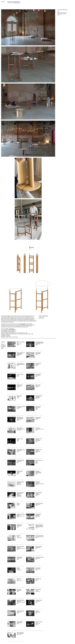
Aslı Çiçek (3, 2)
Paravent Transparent (39, 536)
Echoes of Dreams (20, 363)
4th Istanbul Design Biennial (20, 547)
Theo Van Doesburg (20, 611)
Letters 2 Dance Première (20, 472)
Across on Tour (38, 417)
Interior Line (19, 579)
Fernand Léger (19, 557)
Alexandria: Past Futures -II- (39, 439)
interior (3, 344)
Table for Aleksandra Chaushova (21, 601)
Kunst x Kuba (38, 568)
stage (2, 348)
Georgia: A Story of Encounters (39, 396)
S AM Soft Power (20, 385)
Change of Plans (20, 439)
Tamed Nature (38, 353)
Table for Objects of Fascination (20, 482)
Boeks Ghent (38, 385)
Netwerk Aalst (19, 396)
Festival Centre (38, 579)
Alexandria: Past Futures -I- (39, 450)
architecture (3, 345)
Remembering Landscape (38, 515)
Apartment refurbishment (38, 472)
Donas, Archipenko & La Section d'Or (21, 353)
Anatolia (37, 611)
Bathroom (19, 536)
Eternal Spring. (38, 374)
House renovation (20, 633)
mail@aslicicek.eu (17, 3)
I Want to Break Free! (21, 450)
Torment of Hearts (20, 374)
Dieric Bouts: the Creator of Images (20, 418)
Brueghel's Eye (19, 525)
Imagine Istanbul (20, 622)
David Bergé (23, 324)
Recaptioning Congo (20, 460)
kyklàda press (12, 329)
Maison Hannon (20, 428)
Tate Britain (38, 428)
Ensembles (19, 589)
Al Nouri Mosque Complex (39, 493)
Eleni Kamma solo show (39, 622)
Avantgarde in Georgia (21, 407)
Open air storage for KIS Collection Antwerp (20, 494)
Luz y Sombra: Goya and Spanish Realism (39, 342)
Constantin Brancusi (39, 503)
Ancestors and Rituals (40, 557)
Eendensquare (38, 363)
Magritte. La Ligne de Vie (21, 342)
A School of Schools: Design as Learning (39, 525)
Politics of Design (39, 546)
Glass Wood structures (38, 482)
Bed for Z (18, 503)
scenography (4, 346)
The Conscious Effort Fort (43, 316)
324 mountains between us (38, 407)
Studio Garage (38, 589)
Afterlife (18, 568)
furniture (3, 347)
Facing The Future (39, 600)
